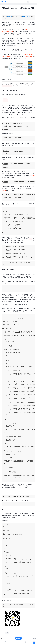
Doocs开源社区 (26, 16)
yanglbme (9, 16)
